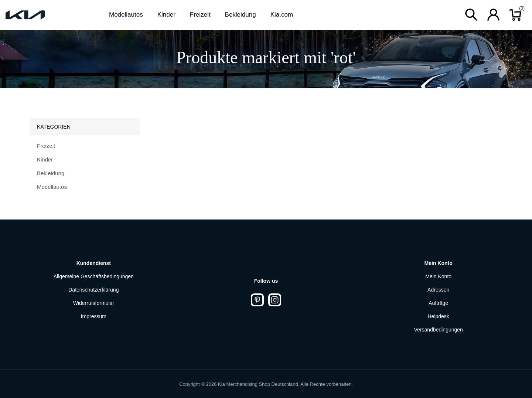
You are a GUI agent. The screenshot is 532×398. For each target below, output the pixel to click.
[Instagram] (275, 300)
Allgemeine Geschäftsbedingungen (94, 276)
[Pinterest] (257, 300)
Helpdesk (438, 316)
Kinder (45, 159)
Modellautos (52, 187)
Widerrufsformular (94, 303)
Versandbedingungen (439, 330)
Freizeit (46, 146)
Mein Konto (438, 276)
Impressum (94, 316)
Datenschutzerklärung (93, 290)
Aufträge (438, 303)
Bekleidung (51, 173)
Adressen (438, 290)
